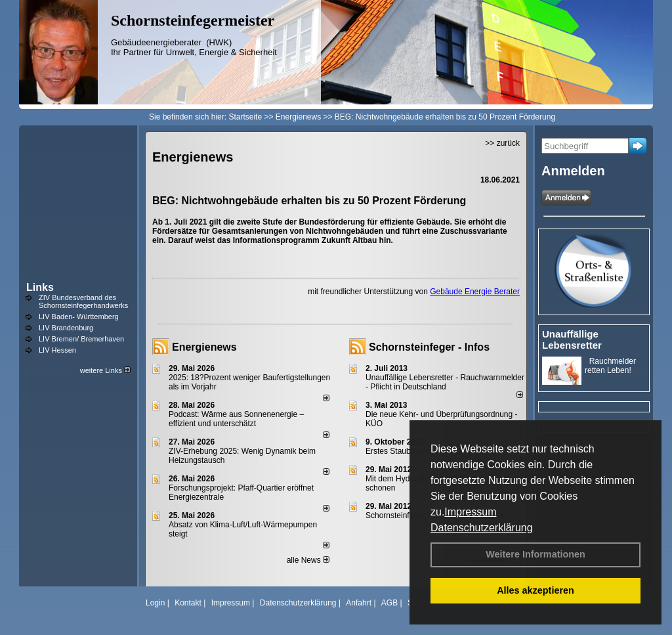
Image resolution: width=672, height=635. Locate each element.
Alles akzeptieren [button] (535, 590)
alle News (308, 560)
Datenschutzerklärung (482, 528)
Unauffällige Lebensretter (572, 339)
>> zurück (502, 143)
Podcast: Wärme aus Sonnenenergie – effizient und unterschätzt (236, 419)
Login (155, 603)
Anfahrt (359, 603)
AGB (389, 603)
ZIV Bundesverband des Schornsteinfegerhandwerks (83, 301)
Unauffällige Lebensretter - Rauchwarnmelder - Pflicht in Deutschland (445, 382)
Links (40, 287)
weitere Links (105, 370)
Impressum (470, 512)
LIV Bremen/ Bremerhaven (81, 339)
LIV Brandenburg (66, 328)
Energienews (204, 347)
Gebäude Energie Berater (475, 292)
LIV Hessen (57, 350)
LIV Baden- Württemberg (79, 317)
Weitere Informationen (535, 554)
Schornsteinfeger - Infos (429, 347)
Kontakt (188, 603)
